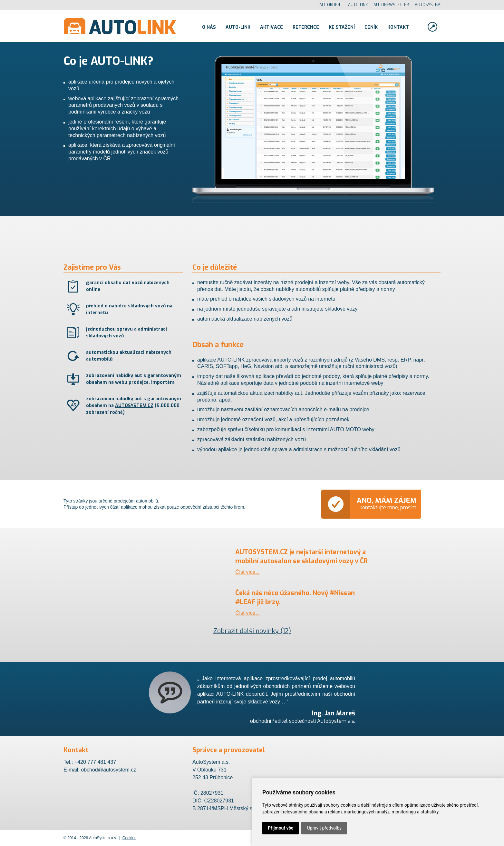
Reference (306, 27)
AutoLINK (120, 26)
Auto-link (238, 27)
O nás (209, 27)
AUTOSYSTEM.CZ (134, 406)
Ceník (371, 27)
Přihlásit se (432, 27)
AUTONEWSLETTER (391, 5)
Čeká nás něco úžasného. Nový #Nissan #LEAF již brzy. (295, 597)
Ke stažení (342, 27)
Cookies (129, 838)
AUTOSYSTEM (428, 5)
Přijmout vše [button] (281, 828)
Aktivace (271, 27)
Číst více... (247, 572)
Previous (121, 692)
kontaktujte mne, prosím (387, 503)
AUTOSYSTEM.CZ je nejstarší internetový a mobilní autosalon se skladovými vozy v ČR (301, 557)
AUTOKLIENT (331, 5)
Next (383, 692)
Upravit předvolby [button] (324, 828)
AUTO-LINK (358, 5)
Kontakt (398, 27)
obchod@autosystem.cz (108, 770)
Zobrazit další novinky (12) (252, 631)
